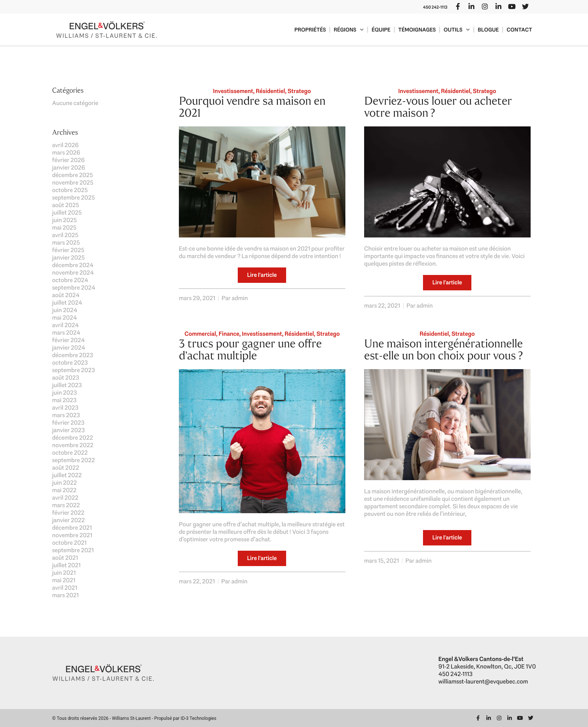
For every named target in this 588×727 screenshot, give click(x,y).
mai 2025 (64, 228)
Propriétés (310, 30)
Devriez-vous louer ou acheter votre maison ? (438, 107)
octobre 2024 (70, 280)
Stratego (299, 91)
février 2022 (68, 513)
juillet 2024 (67, 303)
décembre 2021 (72, 528)
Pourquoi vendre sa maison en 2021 (252, 107)
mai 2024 (64, 318)
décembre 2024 (73, 265)
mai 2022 (64, 490)
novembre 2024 (73, 273)
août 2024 (66, 295)
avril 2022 (65, 498)
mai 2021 (64, 580)
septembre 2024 (74, 288)
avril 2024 (65, 325)
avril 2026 (65, 145)
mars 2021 (65, 595)
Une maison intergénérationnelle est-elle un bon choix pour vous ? (443, 349)
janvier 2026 (69, 167)
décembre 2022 (73, 438)
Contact (519, 30)
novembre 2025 (73, 183)
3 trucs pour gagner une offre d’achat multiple (250, 349)
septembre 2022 (73, 460)
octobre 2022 (70, 453)
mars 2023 (66, 415)
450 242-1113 (435, 7)
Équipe (381, 30)
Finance (229, 334)
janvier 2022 (68, 520)
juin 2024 (65, 310)
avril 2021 (65, 588)
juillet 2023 (67, 385)
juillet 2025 (67, 213)
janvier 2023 (68, 430)
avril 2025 (65, 235)
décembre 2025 (73, 175)
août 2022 (66, 468)
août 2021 (65, 558)
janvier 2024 (69, 348)
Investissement (233, 91)
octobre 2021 (69, 543)
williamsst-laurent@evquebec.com (483, 681)
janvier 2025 (68, 258)
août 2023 (66, 378)
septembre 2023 (73, 370)
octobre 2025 (70, 190)
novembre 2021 (72, 535)
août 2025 (66, 205)
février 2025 (68, 250)
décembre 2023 (73, 355)
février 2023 (68, 423)
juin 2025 (64, 220)
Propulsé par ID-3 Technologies (185, 718)
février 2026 (68, 160)
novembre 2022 (73, 445)
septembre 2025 (73, 198)
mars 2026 (66, 152)
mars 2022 (66, 505)
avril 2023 (65, 408)
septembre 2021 (73, 550)
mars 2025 (66, 243)
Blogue (488, 30)
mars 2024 (66, 333)
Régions (349, 30)
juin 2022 (64, 483)
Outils (457, 30)
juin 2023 (64, 393)
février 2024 (68, 340)
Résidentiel (270, 91)
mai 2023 (64, 400)
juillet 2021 (66, 565)
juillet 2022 (67, 475)
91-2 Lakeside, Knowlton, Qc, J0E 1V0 (487, 666)
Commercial (200, 334)
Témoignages (417, 30)
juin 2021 (64, 573)
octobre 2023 (70, 363)
